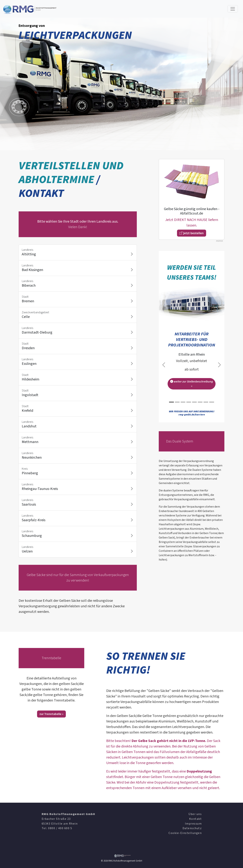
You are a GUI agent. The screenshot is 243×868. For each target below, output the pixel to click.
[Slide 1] (171, 402)
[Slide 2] (177, 402)
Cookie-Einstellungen (185, 833)
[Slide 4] (189, 402)
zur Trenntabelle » (51, 714)
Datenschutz (192, 828)
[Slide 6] (200, 402)
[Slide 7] (206, 402)
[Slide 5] (194, 402)
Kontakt (196, 819)
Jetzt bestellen (191, 233)
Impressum (193, 824)
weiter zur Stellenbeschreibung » (192, 384)
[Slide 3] (183, 402)
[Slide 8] (212, 402)
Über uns (195, 814)
